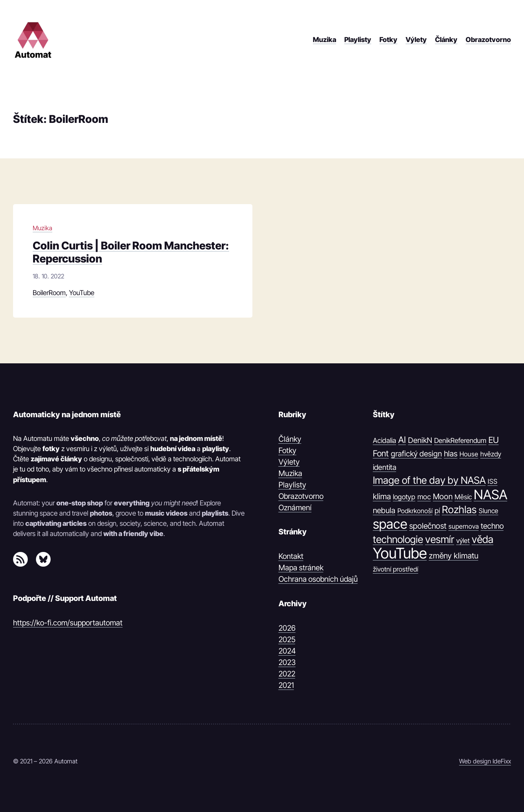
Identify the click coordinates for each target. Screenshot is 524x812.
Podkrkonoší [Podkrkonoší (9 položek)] (415, 511)
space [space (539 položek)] (390, 524)
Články (290, 439)
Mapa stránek (301, 567)
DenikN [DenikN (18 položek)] (420, 440)
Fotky (288, 450)
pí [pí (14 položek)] (437, 511)
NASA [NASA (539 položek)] (491, 495)
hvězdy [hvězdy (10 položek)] (491, 454)
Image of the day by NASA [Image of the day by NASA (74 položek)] (429, 480)
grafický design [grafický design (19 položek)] (416, 454)
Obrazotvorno (301, 496)
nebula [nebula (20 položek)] (384, 511)
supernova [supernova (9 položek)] (464, 526)
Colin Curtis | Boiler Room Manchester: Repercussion (131, 252)
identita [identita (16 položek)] (385, 467)
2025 (287, 639)
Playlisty (292, 485)
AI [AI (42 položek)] (402, 440)
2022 (287, 674)
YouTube (82, 293)
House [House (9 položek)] (469, 454)
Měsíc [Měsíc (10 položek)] (463, 497)
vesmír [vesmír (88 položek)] (440, 539)
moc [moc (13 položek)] (424, 497)
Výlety (289, 462)
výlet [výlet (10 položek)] (463, 541)
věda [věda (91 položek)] (483, 539)
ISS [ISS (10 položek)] (493, 481)
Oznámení (295, 507)
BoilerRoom (49, 293)
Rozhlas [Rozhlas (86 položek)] (459, 509)
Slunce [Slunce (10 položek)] (488, 511)
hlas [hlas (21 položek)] (451, 454)
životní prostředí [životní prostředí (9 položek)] (396, 569)
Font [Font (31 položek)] (381, 453)
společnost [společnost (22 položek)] (428, 526)
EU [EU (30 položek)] (494, 440)
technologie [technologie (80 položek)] (398, 539)
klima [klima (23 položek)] (382, 496)
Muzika (42, 228)
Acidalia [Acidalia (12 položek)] (385, 440)
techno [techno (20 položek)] (492, 526)
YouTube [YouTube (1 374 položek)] (400, 554)
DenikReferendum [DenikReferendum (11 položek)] (460, 440)
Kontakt (291, 556)
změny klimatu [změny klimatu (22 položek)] (454, 556)
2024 (287, 651)
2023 (287, 662)
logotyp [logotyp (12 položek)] (404, 497)
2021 (286, 685)
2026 (287, 628)
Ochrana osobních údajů (318, 579)
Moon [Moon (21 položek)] (443, 496)
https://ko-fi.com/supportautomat (68, 623)
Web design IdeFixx (485, 761)
